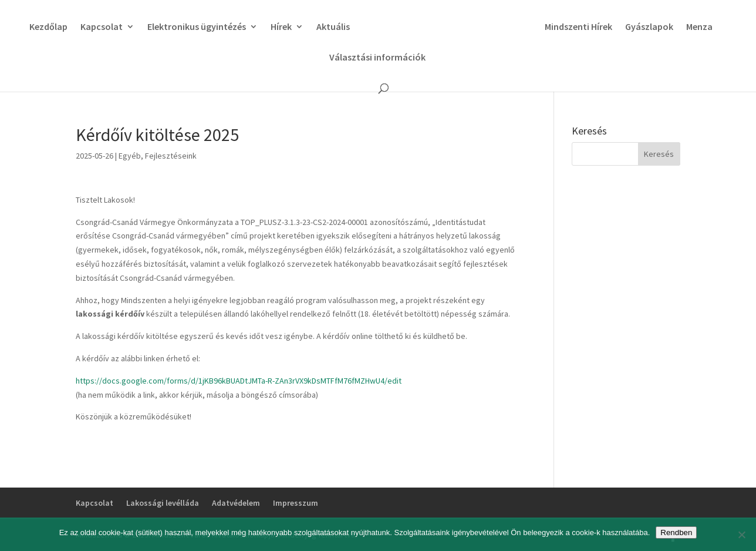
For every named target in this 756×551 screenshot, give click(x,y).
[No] (741, 535)
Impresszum (296, 503)
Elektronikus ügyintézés (193, 27)
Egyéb (130, 156)
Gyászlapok (653, 27)
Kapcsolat (98, 27)
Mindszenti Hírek (582, 27)
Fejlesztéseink (171, 156)
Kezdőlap (45, 27)
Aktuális (330, 27)
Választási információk (377, 58)
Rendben (676, 532)
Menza (703, 27)
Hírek (278, 27)
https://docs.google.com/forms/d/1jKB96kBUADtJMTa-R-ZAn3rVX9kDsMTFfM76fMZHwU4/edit (239, 381)
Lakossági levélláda (163, 503)
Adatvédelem (236, 503)
